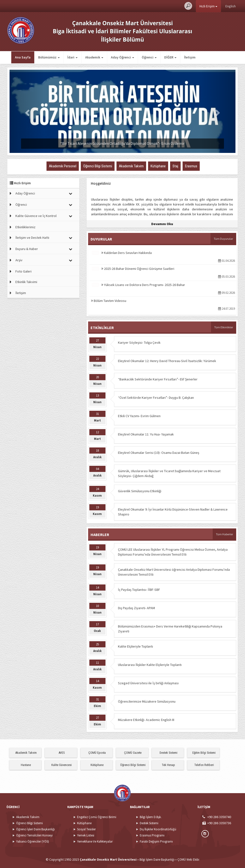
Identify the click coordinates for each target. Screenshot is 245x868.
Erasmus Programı (152, 835)
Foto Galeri (23, 271)
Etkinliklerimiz (25, 227)
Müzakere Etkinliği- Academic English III (146, 720)
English (231, 6)
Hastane (26, 765)
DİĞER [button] (170, 57)
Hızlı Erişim (208, 6)
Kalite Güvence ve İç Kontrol (36, 216)
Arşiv (19, 260)
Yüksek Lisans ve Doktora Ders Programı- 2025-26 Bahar (143, 285)
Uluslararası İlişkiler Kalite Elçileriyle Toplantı (150, 665)
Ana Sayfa (23, 57)
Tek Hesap (168, 765)
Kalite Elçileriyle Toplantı (135, 646)
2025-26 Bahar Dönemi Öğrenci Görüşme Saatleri (138, 269)
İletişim (190, 57)
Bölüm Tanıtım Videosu (109, 301)
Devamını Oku (162, 224)
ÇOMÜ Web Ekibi (188, 860)
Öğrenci (21, 205)
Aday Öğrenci (25, 193)
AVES (62, 753)
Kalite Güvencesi (62, 765)
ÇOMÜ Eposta (97, 753)
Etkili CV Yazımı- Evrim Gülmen (139, 416)
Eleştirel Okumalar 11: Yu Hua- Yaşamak (146, 434)
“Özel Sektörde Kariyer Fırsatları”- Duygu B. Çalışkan (156, 398)
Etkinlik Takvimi (26, 282)
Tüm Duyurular (223, 239)
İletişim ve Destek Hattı (32, 238)
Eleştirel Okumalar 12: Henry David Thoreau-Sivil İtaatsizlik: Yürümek (167, 361)
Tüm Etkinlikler (224, 327)
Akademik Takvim (26, 753)
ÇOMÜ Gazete (133, 753)
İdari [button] (72, 57)
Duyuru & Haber (27, 249)
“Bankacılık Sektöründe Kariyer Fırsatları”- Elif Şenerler (158, 379)
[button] (26, 111)
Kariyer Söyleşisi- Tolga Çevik (139, 343)
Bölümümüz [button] (49, 57)
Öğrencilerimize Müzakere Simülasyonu (147, 701)
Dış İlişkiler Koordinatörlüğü (158, 829)
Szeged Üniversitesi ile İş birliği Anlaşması (148, 683)
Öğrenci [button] (149, 57)
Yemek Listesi (86, 835)
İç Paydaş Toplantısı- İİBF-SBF (139, 590)
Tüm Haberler (224, 534)
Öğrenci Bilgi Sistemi (133, 765)
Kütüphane (97, 765)
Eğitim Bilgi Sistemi (204, 753)
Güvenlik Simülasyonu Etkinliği (140, 491)
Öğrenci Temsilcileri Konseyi (34, 835)
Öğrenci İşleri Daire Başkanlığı (35, 829)
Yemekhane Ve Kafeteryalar (95, 841)
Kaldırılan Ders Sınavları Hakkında (127, 253)
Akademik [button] (94, 57)
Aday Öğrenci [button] (122, 57)
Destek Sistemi (169, 753)
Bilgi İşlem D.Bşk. (151, 817)
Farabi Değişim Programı (156, 841)
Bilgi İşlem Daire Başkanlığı (157, 860)
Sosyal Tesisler (86, 829)
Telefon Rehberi (204, 765)
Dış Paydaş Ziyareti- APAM (136, 608)
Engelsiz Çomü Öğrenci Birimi (97, 817)
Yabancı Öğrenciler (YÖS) (33, 841)
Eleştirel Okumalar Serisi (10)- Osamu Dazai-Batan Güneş (159, 453)
